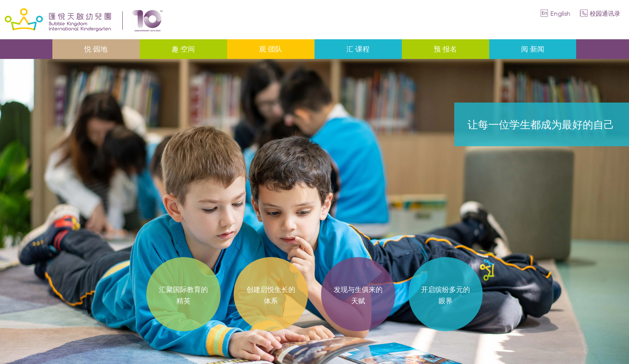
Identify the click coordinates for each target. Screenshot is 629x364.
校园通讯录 (605, 13)
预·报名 (445, 49)
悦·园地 (96, 49)
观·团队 (271, 49)
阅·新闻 (533, 49)
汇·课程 (358, 49)
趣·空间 (183, 49)
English (560, 13)
